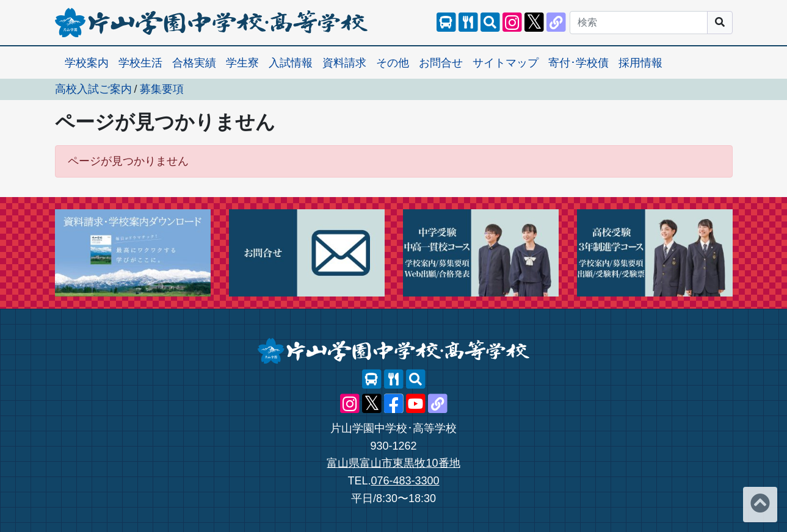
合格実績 (194, 63)
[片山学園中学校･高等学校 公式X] (534, 23)
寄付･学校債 (578, 63)
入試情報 (291, 63)
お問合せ (441, 63)
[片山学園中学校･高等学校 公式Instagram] (512, 23)
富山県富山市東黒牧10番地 (393, 463)
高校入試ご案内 (93, 89)
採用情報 (640, 63)
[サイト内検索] (490, 23)
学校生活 (140, 63)
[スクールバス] (446, 23)
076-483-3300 (405, 481)
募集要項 (162, 89)
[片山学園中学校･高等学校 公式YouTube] (416, 404)
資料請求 (344, 63)
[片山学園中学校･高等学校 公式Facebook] (394, 404)
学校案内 (87, 63)
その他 (393, 63)
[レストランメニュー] (468, 23)
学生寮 (242, 63)
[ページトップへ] (760, 505)
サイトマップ (506, 63)
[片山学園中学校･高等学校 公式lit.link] (556, 23)
